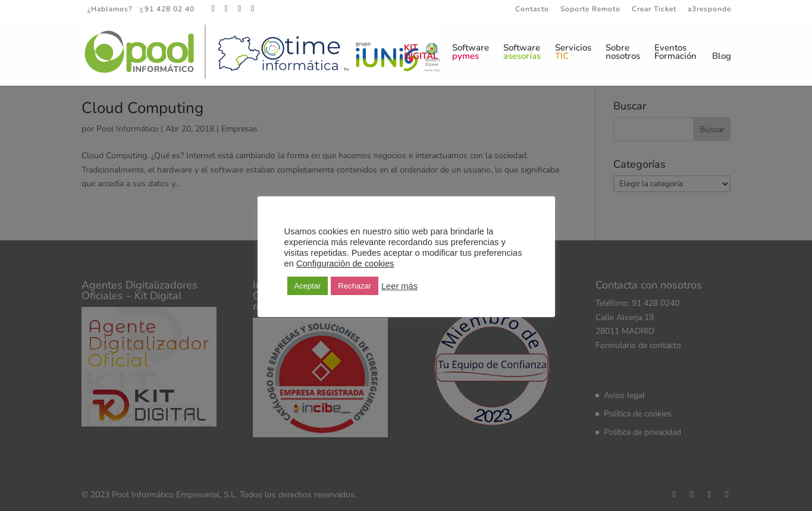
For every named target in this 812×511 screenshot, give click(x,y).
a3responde (709, 10)
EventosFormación (675, 53)
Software (471, 53)
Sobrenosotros (623, 53)
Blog (722, 57)
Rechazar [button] (355, 286)
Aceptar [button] (308, 286)
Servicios (573, 53)
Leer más (399, 286)
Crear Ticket (654, 10)
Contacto (532, 10)
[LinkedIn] (240, 9)
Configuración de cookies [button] (345, 264)
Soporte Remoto (590, 10)
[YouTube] (253, 9)
